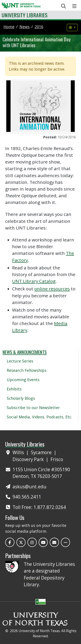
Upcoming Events (23, 380)
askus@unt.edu (29, 487)
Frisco (57, 459)
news (25, 27)
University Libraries (25, 15)
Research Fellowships (27, 370)
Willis (19, 452)
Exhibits (14, 389)
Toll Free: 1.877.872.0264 (39, 507)
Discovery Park (29, 459)
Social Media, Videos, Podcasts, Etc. (39, 417)
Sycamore (42, 452)
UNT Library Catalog (34, 281)
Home (9, 27)
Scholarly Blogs (21, 398)
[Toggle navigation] (74, 6)
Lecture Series (20, 361)
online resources (52, 289)
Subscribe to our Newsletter (33, 408)
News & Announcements (25, 352)
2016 (39, 27)
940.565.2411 (27, 497)
